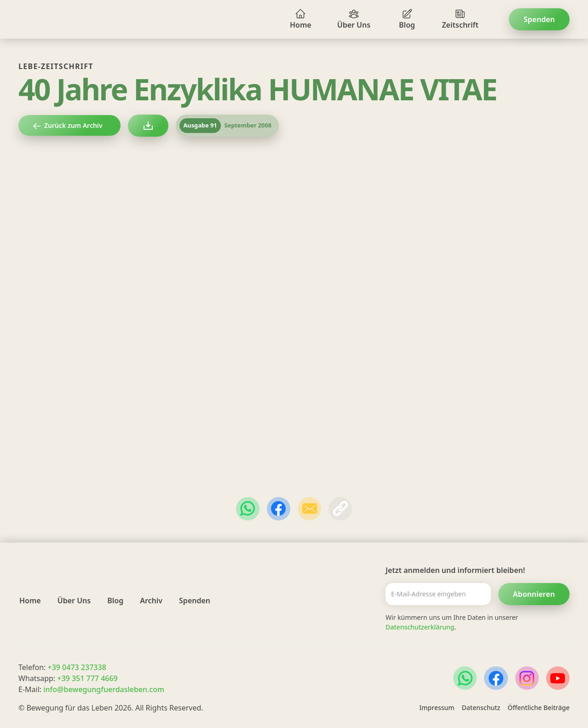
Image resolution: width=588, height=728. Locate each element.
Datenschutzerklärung (420, 627)
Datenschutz (481, 708)
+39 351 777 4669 (87, 678)
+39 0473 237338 (77, 667)
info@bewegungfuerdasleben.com (104, 689)
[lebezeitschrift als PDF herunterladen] (148, 126)
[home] (40, 19)
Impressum (437, 708)
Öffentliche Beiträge (539, 708)
